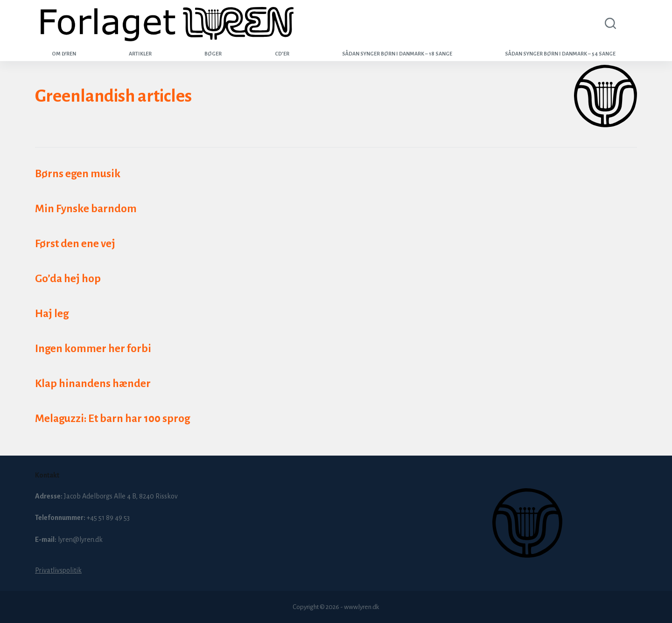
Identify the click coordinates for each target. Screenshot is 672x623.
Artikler (140, 54)
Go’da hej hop (68, 279)
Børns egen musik (78, 174)
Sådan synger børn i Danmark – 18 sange (397, 54)
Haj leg (52, 314)
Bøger (213, 54)
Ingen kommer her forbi (93, 349)
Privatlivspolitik (58, 570)
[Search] (609, 23)
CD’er (282, 54)
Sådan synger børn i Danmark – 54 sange (560, 54)
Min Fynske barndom (86, 209)
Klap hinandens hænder (93, 384)
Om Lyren (64, 54)
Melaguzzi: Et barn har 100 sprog (112, 419)
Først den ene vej (75, 244)
